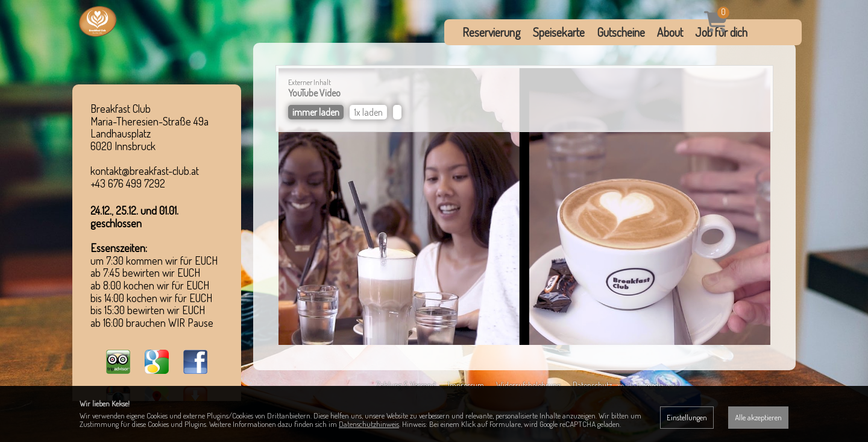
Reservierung (492, 32)
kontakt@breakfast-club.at (145, 171)
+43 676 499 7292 (128, 183)
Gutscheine (621, 32)
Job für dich (721, 32)
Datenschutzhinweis (369, 424)
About (670, 32)
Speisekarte (559, 32)
